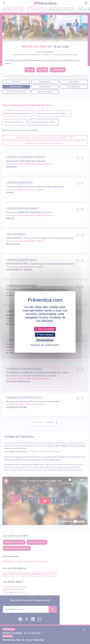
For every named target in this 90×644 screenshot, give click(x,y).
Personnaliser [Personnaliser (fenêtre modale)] (45, 340)
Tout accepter (45, 329)
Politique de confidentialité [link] (45, 345)
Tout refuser (45, 335)
